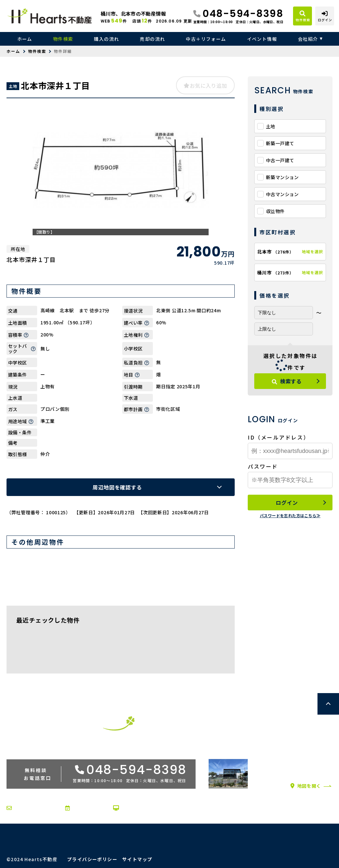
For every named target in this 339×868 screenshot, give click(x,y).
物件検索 (63, 39)
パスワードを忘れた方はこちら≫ (290, 515)
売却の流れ (152, 39)
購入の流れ (106, 39)
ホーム (25, 39)
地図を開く (306, 786)
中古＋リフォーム (206, 39)
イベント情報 (262, 39)
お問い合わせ (26, 808)
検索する (287, 381)
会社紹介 (308, 39)
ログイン (287, 503)
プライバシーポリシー (92, 859)
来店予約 (79, 808)
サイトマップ (137, 859)
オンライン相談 (135, 808)
